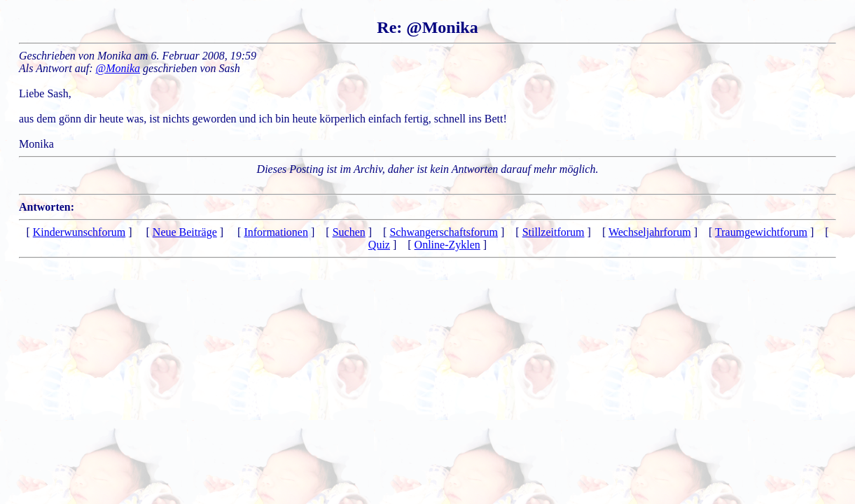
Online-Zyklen (447, 245)
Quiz (379, 245)
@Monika (118, 68)
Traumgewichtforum (761, 232)
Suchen (349, 232)
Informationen (276, 232)
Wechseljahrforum (650, 232)
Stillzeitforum (554, 232)
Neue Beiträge (185, 232)
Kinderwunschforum (79, 232)
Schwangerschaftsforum (444, 232)
